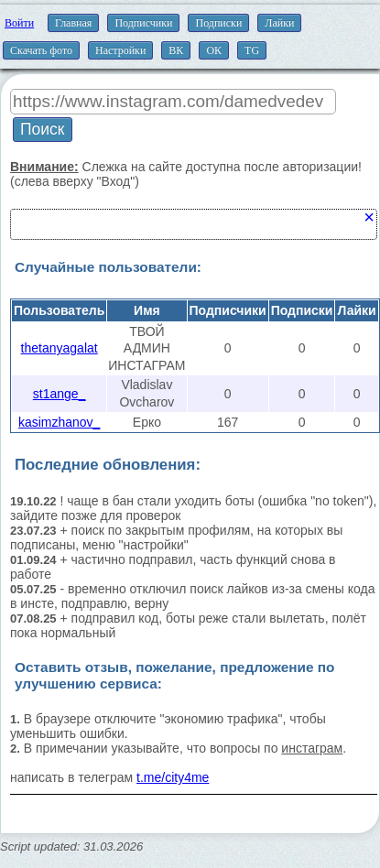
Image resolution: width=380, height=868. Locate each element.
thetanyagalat (60, 348)
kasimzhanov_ (60, 422)
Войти (19, 23)
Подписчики (143, 23)
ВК (176, 50)
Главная (73, 23)
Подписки (218, 23)
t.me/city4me (173, 777)
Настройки (120, 50)
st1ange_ (60, 394)
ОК (214, 50)
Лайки (279, 23)
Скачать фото (41, 50)
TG (252, 50)
